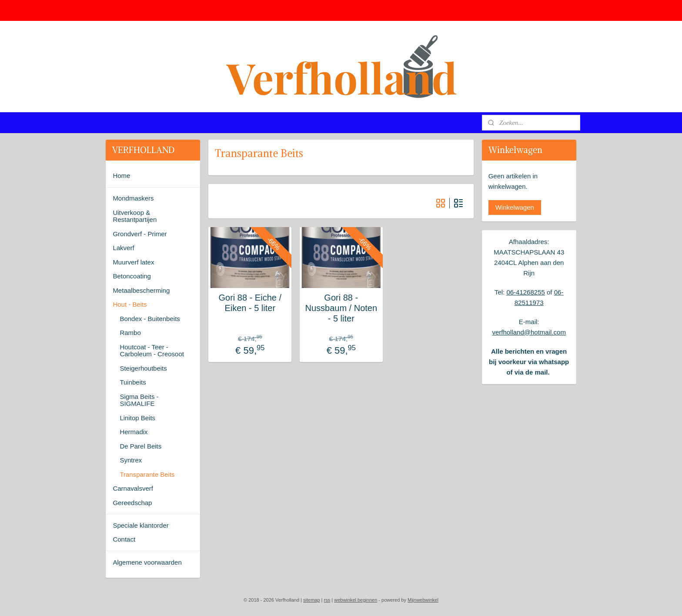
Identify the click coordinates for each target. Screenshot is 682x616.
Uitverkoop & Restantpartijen (135, 216)
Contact (124, 539)
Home (121, 176)
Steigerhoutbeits (143, 368)
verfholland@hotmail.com (529, 332)
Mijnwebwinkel (423, 600)
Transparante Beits (147, 474)
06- (511, 292)
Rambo (130, 333)
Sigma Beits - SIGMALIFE (139, 400)
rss (327, 600)
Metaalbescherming (141, 290)
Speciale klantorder (140, 525)
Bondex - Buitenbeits (150, 319)
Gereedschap (132, 503)
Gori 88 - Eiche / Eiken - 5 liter (250, 303)
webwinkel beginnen (356, 600)
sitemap (312, 600)
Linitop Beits (137, 418)
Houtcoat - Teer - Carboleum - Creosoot (152, 351)
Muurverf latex (133, 262)
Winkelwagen (515, 207)
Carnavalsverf (133, 488)
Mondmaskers (133, 198)
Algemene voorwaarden (147, 562)
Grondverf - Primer (140, 234)
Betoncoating (132, 276)
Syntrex (131, 460)
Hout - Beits (130, 304)
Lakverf (123, 248)
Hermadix (134, 432)
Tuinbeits (133, 382)
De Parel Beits (140, 446)
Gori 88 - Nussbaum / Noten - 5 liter (341, 308)
